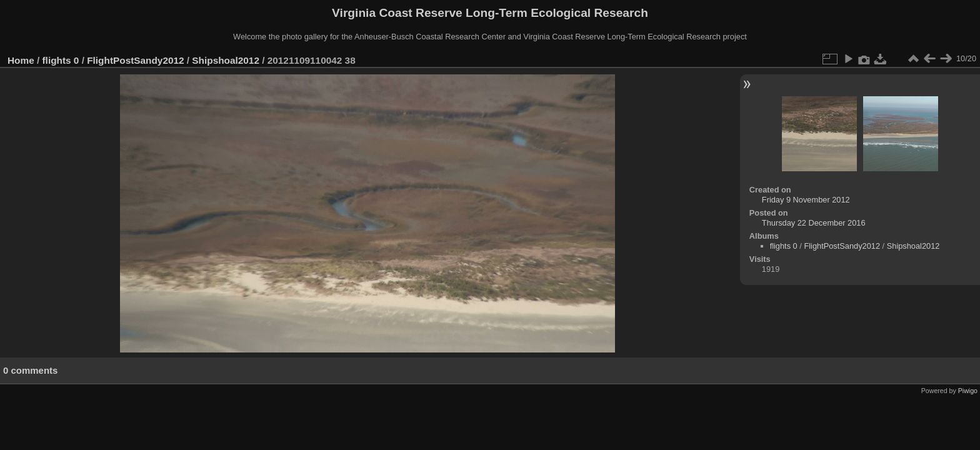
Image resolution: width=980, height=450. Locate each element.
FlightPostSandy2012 (135, 60)
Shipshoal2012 (226, 60)
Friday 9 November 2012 (806, 200)
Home (21, 60)
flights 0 (61, 60)
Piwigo (968, 391)
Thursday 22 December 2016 (814, 223)
